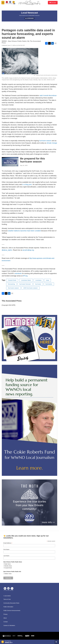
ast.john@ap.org (28, 250)
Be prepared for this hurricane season (33, 160)
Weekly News (8, 566)
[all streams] (57, 642)
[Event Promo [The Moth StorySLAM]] (29, 503)
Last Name (6, 556)
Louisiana (38, 280)
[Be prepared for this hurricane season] (10, 162)
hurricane (38, 284)
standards (18, 273)
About (5, 618)
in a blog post (27, 184)
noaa (47, 280)
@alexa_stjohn (7, 250)
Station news (8, 574)
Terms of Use (7, 599)
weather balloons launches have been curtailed (24, 231)
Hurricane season (13, 288)
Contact (6, 622)
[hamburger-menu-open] (3, 3)
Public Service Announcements (12, 611)
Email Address (8, 543)
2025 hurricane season (30, 288)
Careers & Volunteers (9, 626)
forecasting (11, 284)
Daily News (8, 564)
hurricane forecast (25, 284)
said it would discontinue (48, 96)
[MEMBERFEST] (29, 338)
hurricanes (49, 284)
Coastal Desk (12, 280)
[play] (3, 642)
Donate (53, 3)
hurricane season (45, 141)
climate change (52, 143)
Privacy (5, 614)
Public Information (8, 607)
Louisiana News (26, 280)
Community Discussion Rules (11, 603)
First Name (6, 549)
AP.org (25, 276)
